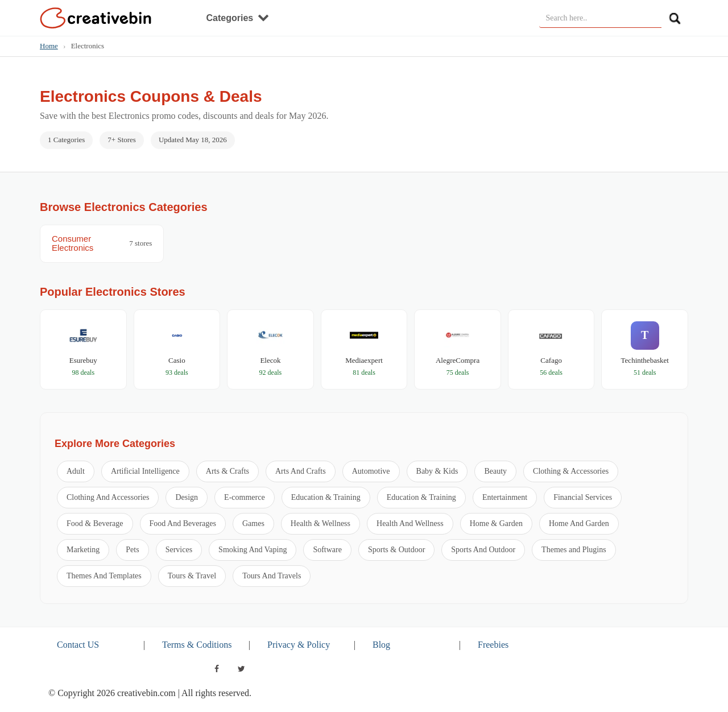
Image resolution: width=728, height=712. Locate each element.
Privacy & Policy (299, 645)
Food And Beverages (183, 523)
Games (253, 523)
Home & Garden (496, 523)
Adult (76, 471)
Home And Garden (579, 523)
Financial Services (583, 497)
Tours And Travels (272, 576)
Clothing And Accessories (108, 497)
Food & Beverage (95, 523)
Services (179, 550)
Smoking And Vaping (253, 550)
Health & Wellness (320, 523)
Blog (381, 645)
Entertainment (505, 497)
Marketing (83, 550)
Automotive (371, 471)
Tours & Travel (192, 576)
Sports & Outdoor (396, 550)
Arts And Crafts (301, 471)
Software (327, 550)
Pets (132, 550)
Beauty (495, 471)
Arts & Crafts (227, 471)
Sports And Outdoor (483, 550)
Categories (238, 18)
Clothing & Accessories (571, 471)
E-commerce (245, 497)
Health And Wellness (410, 523)
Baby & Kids (437, 471)
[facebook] (217, 669)
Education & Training (326, 497)
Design (187, 497)
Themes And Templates (104, 576)
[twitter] (242, 669)
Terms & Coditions (197, 645)
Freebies (493, 645)
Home (49, 46)
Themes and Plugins (574, 550)
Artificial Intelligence (145, 471)
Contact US (78, 645)
